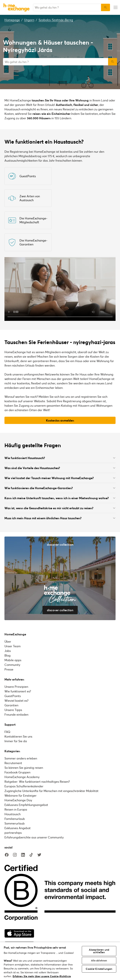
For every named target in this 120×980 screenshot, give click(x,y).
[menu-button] (115, 7)
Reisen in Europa (16, 809)
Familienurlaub (15, 819)
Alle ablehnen (99, 960)
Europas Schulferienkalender (24, 786)
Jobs (8, 651)
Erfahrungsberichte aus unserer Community (34, 837)
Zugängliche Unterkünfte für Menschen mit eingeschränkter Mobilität (51, 791)
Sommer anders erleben (21, 758)
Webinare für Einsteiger (20, 795)
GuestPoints (13, 696)
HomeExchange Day (18, 800)
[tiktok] (31, 855)
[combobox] (67, 7)
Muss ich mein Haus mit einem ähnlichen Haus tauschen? (60, 518)
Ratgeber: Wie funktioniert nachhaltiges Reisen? (37, 781)
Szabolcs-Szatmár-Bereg (56, 20)
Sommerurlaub (15, 823)
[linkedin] (23, 855)
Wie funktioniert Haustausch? (60, 458)
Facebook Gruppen (17, 772)
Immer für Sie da (16, 741)
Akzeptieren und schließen (99, 951)
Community (12, 665)
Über (8, 641)
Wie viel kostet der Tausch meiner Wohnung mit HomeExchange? (60, 478)
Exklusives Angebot (18, 828)
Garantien (11, 705)
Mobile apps (13, 660)
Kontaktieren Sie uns (18, 736)
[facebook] (7, 855)
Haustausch (13, 814)
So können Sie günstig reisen (24, 768)
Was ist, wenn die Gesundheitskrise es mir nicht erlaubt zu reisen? (60, 508)
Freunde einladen (16, 714)
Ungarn (29, 20)
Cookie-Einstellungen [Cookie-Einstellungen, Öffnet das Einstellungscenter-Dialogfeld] (99, 969)
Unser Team (13, 646)
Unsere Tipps (13, 710)
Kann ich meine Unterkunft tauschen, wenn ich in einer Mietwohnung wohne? (60, 498)
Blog (8, 655)
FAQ (7, 732)
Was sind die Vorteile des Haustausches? (60, 468)
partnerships (13, 833)
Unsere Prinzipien (16, 687)
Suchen (113, 62)
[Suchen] (106, 7)
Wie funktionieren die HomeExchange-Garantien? (60, 488)
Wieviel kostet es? (16, 700)
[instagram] (15, 855)
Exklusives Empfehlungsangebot (26, 805)
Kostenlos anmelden (60, 420)
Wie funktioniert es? (18, 691)
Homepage (12, 20)
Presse (9, 669)
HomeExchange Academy (22, 777)
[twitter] (39, 855)
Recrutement (13, 763)
